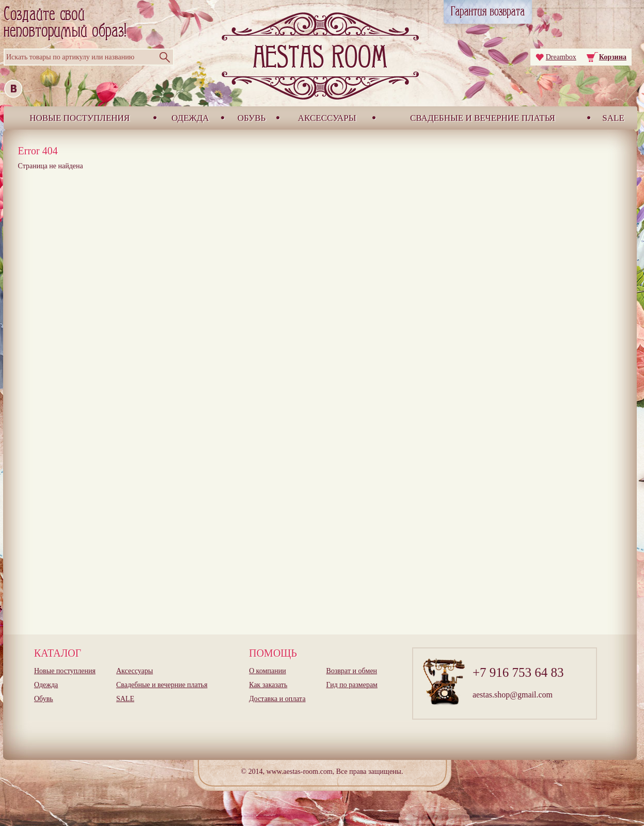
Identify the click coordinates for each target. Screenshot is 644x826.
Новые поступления (80, 118)
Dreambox (561, 57)
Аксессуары (327, 118)
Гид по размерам (352, 685)
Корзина (613, 57)
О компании (267, 671)
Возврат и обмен (352, 671)
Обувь (252, 118)
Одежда (190, 118)
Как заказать (268, 685)
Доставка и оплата (277, 699)
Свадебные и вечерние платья (483, 118)
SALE (613, 118)
